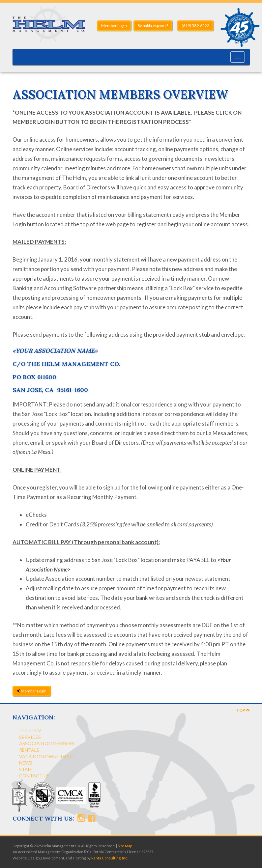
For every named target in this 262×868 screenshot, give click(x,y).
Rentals (29, 750)
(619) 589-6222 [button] (195, 26)
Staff (26, 769)
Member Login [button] (114, 26)
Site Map (125, 846)
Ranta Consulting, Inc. (110, 858)
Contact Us (34, 776)
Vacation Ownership (46, 756)
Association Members (47, 743)
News (26, 763)
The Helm (30, 730)
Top (243, 710)
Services (30, 737)
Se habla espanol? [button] (153, 26)
